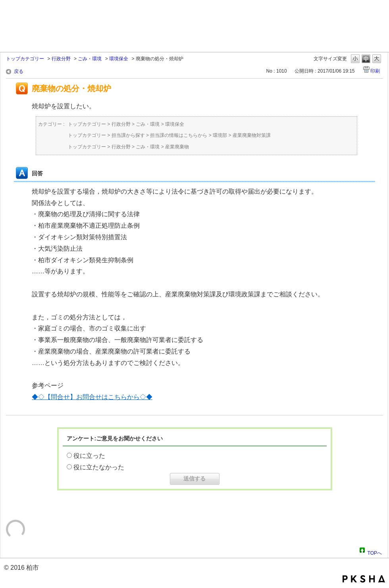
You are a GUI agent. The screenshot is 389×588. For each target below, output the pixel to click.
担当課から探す (128, 135)
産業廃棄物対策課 (252, 135)
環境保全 (119, 59)
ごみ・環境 (90, 59)
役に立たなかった (99, 467)
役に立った (89, 456)
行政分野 (61, 59)
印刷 (375, 71)
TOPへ (375, 552)
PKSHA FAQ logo (364, 579)
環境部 (220, 135)
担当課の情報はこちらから (179, 135)
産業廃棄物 (177, 147)
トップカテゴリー (25, 59)
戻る (19, 71)
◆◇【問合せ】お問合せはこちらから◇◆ (92, 397)
